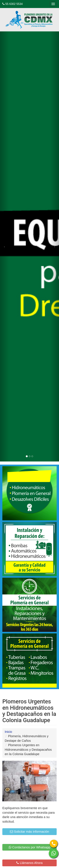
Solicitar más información (29, 832)
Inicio (8, 732)
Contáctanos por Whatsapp (29, 847)
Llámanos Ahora (29, 863)
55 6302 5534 (13, 4)
